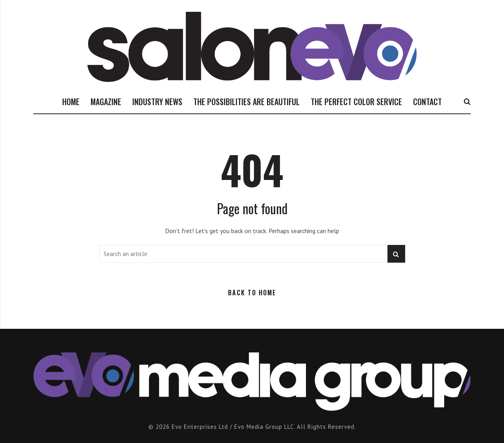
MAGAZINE (106, 102)
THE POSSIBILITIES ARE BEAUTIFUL (246, 102)
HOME (71, 102)
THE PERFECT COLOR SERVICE (356, 102)
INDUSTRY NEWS (157, 102)
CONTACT (427, 102)
